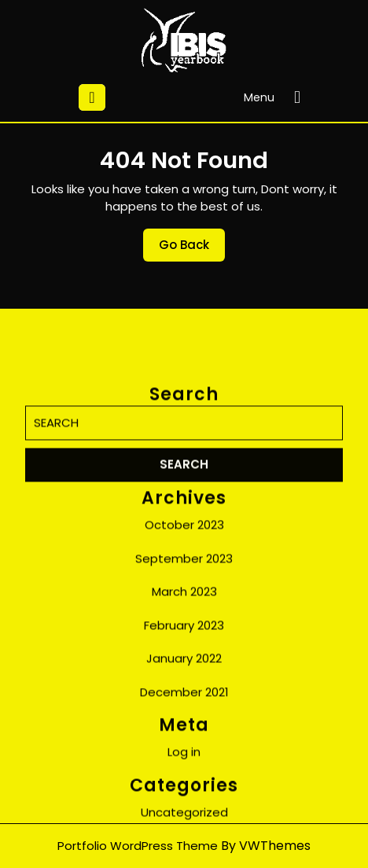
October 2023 (184, 630)
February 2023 (184, 731)
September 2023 (184, 664)
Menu (276, 97)
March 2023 (184, 697)
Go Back (192, 249)
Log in (184, 857)
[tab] (92, 97)
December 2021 (184, 798)
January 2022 (184, 764)
